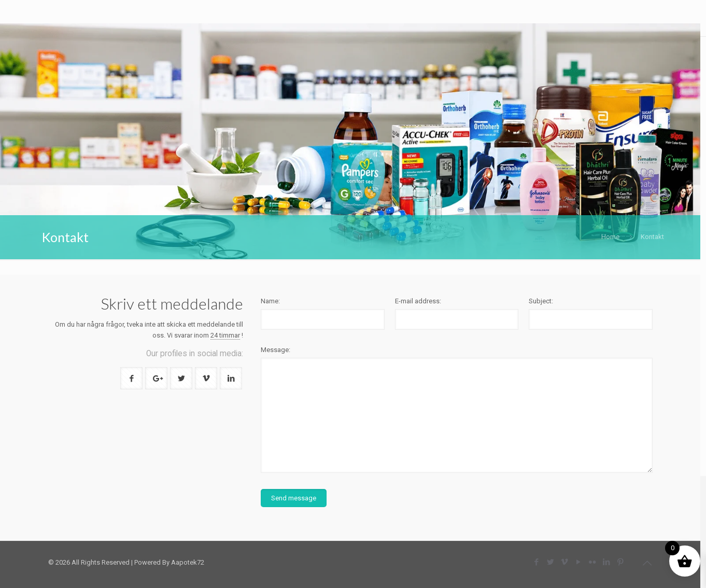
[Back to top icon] (647, 563)
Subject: (541, 301)
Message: (276, 350)
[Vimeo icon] (564, 562)
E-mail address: (418, 301)
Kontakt (652, 237)
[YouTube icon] (578, 562)
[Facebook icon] (536, 562)
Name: (270, 301)
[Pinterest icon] (620, 562)
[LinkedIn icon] (606, 562)
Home (610, 237)
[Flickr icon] (592, 562)
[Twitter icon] (550, 562)
